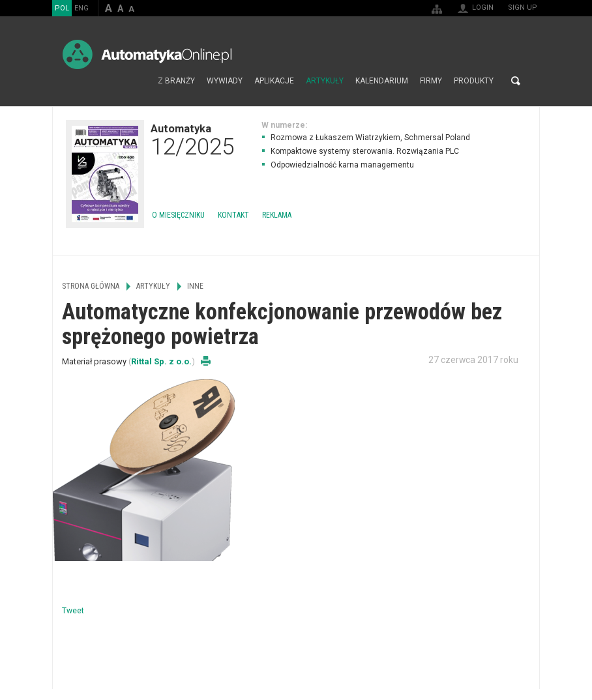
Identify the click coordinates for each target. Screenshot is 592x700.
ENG (81, 8)
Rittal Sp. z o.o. (161, 361)
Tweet (73, 611)
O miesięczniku (178, 215)
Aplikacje (274, 81)
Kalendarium (382, 81)
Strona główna (138, 81)
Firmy (431, 81)
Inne (195, 286)
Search (516, 81)
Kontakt (233, 215)
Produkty (474, 81)
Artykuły (325, 81)
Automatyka (192, 139)
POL (62, 8)
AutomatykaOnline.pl (147, 54)
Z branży (176, 81)
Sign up (523, 7)
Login (483, 7)
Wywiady (225, 81)
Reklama (277, 215)
